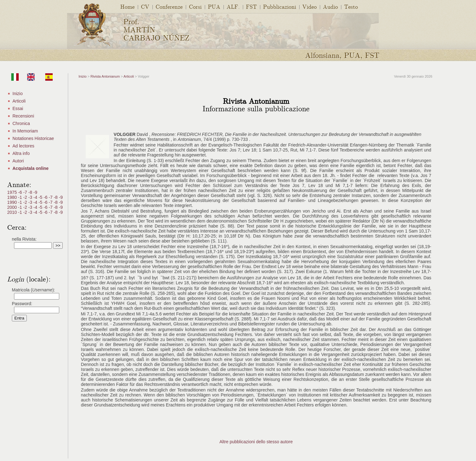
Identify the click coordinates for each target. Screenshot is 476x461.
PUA (214, 6)
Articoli (19, 101)
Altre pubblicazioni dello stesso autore (256, 442)
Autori (18, 161)
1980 (13, 197)
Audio (330, 6)
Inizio (18, 94)
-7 (26, 192)
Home (127, 6)
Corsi (195, 6)
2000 (13, 207)
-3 (31, 197)
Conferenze (169, 6)
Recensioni (23, 116)
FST (251, 6)
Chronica (21, 123)
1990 (13, 202)
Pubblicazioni (280, 6)
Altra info (21, 153)
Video (310, 6)
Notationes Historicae (33, 138)
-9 (35, 192)
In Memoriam (25, 131)
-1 (21, 197)
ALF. (233, 6)
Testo (351, 6)
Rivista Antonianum (105, 76)
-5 (41, 197)
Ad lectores (23, 146)
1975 (13, 192)
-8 (31, 192)
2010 (13, 212)
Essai (18, 108)
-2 (26, 197)
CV (145, 6)
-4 (36, 197)
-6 (21, 192)
